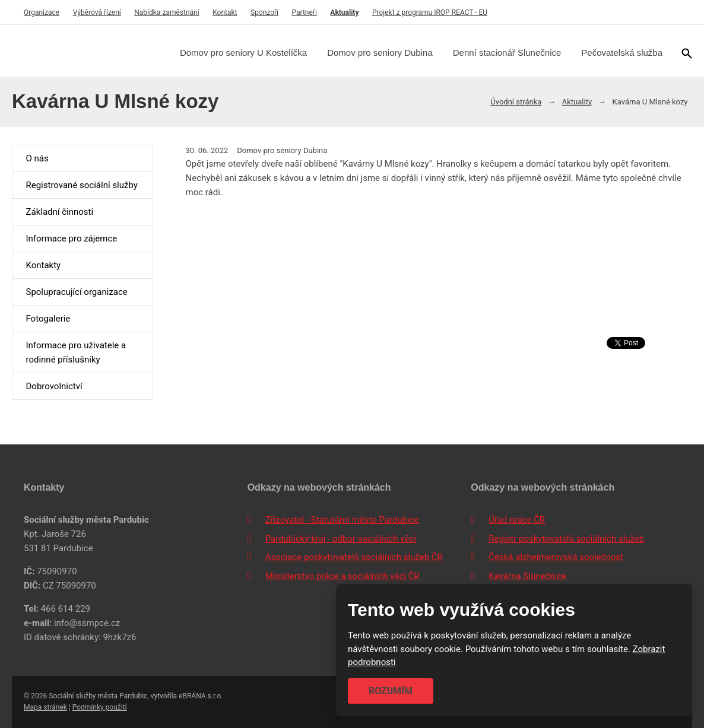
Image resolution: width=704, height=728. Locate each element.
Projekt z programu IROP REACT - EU (430, 12)
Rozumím (391, 691)
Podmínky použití (100, 707)
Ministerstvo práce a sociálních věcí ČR (343, 576)
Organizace (42, 12)
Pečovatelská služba (622, 53)
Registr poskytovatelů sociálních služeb (566, 539)
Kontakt (225, 12)
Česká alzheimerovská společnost (556, 557)
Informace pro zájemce (71, 239)
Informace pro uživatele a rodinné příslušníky (76, 352)
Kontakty (43, 265)
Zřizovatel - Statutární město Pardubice (342, 520)
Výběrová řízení (97, 12)
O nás (37, 158)
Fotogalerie (48, 319)
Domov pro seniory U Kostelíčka (243, 53)
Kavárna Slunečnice (527, 576)
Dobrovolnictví (54, 386)
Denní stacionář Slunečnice (507, 53)
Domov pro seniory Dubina (380, 53)
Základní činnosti (59, 212)
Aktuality (344, 12)
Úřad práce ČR (517, 520)
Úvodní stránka (516, 102)
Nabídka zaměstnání (167, 12)
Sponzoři (264, 12)
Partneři (305, 12)
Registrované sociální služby (81, 185)
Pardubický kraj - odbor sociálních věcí (341, 539)
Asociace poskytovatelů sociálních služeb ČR (354, 557)
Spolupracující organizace (76, 292)
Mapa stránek (45, 707)
